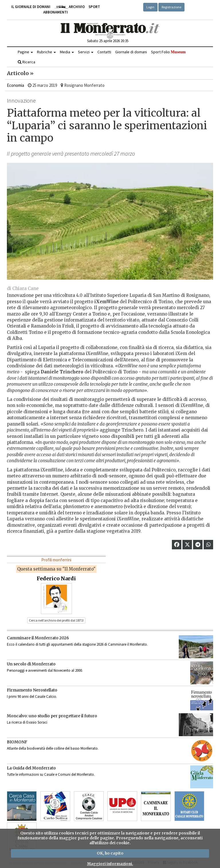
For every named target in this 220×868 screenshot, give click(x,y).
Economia (15, 85)
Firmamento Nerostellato (32, 690)
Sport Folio (168, 52)
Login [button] (150, 7)
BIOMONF (17, 742)
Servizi (86, 52)
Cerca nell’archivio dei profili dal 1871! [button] (56, 620)
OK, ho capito (110, 853)
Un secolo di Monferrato (31, 664)
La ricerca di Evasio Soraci (27, 722)
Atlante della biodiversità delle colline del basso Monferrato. (53, 748)
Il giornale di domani (31, 7)
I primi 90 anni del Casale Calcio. (32, 696)
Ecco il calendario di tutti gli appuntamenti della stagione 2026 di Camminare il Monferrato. (77, 644)
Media (67, 52)
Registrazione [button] (171, 7)
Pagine (25, 52)
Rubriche (46, 52)
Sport (94, 7)
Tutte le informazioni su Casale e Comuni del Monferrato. (51, 774)
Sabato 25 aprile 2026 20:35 (108, 41)
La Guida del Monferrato (31, 768)
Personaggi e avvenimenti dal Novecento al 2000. (45, 670)
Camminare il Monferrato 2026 (38, 638)
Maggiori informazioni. (110, 864)
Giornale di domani (131, 52)
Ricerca (26, 62)
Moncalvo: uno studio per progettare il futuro (52, 716)
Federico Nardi (56, 578)
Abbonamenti (56, 12)
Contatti (104, 52)
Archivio (69, 7)
